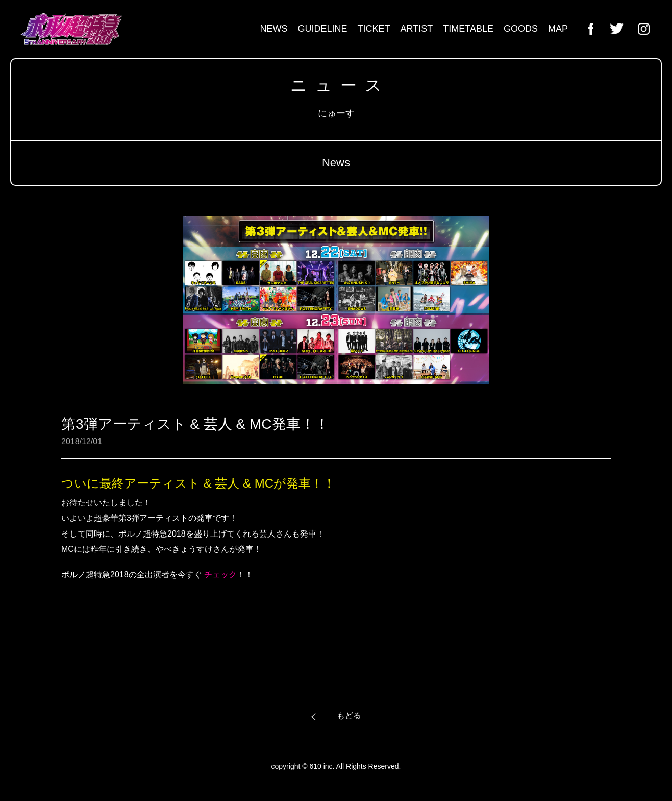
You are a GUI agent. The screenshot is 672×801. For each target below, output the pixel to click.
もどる (351, 715)
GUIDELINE (323, 29)
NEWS (274, 29)
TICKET (374, 29)
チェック (222, 575)
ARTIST (417, 29)
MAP (558, 29)
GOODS (521, 29)
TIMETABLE (468, 29)
